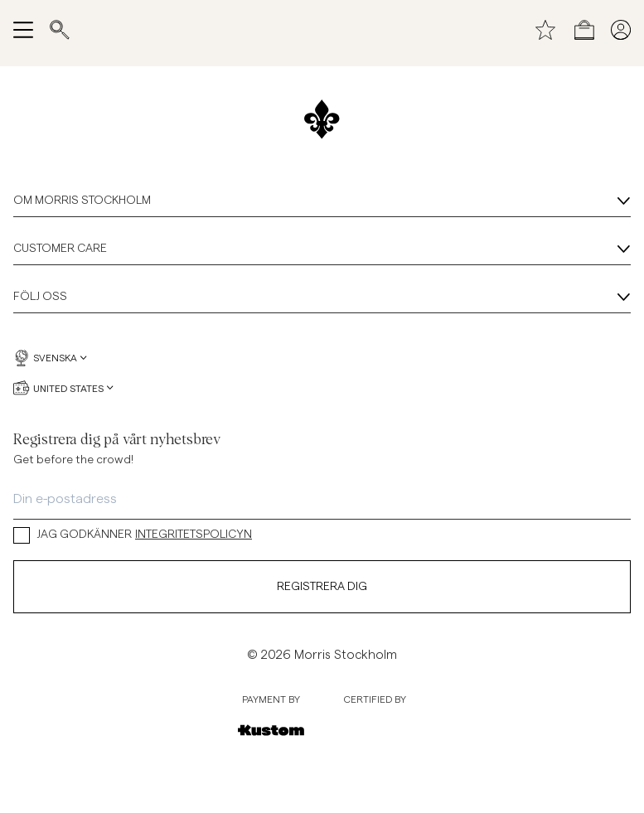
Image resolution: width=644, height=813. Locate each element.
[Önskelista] (545, 30)
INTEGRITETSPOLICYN (194, 535)
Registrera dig (322, 587)
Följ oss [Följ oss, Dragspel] (322, 298)
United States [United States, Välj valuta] (63, 388)
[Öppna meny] (23, 30)
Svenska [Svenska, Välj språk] (50, 358)
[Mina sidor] (621, 30)
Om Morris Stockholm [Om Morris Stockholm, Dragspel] (322, 201)
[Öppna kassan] (584, 30)
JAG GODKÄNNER (133, 535)
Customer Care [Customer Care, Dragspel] (322, 249)
